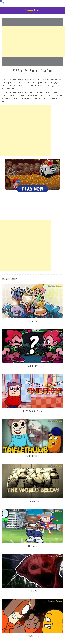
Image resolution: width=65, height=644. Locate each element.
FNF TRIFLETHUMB (33, 456)
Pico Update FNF (32, 366)
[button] (62, 2)
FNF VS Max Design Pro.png (32, 411)
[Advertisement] (34, 42)
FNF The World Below (33, 501)
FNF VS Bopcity (32, 546)
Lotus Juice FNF (33, 321)
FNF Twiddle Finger (33, 636)
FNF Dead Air (33, 591)
